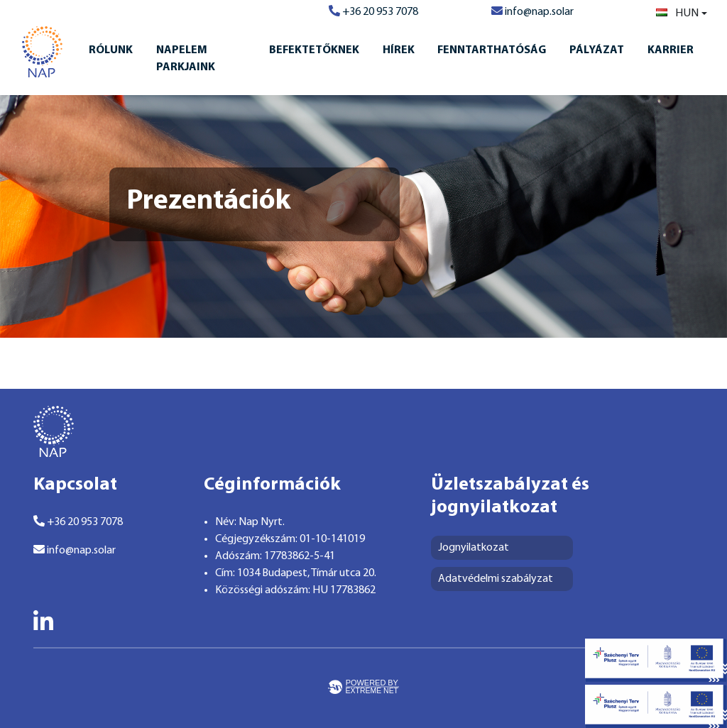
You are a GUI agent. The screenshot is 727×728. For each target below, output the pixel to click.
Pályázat (597, 50)
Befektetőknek (314, 50)
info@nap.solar (532, 12)
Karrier (671, 50)
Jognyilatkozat (474, 548)
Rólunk (111, 50)
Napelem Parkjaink (186, 59)
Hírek (399, 50)
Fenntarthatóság (492, 50)
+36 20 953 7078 (373, 12)
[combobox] (682, 13)
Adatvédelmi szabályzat (496, 579)
